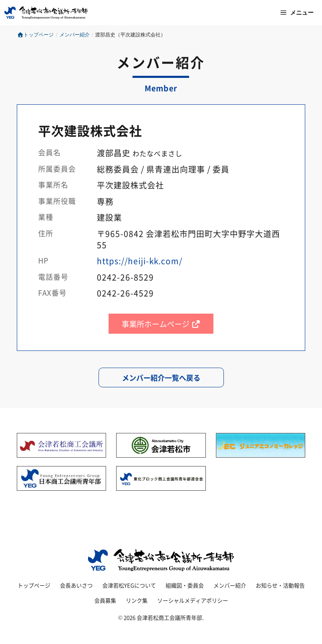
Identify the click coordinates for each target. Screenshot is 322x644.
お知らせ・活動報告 (280, 585)
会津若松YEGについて (129, 585)
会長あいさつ (76, 585)
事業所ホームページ (161, 324)
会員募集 (105, 600)
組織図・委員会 (185, 585)
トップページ (35, 35)
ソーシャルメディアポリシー (193, 600)
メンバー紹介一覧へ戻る (161, 377)
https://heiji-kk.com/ (140, 261)
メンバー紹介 (230, 585)
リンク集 (137, 600)
